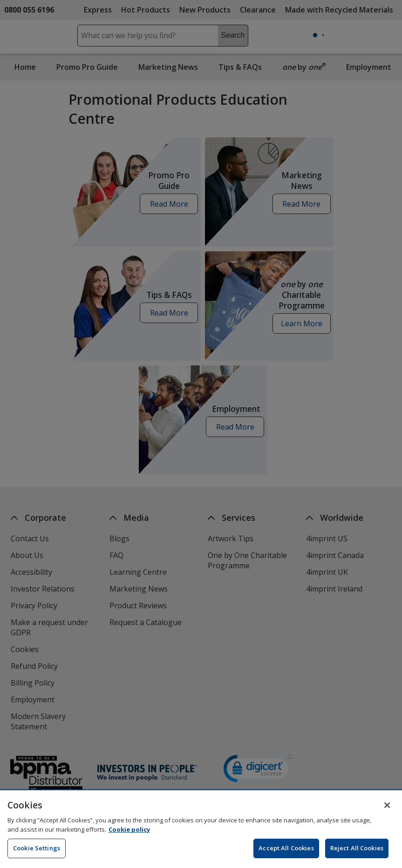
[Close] (387, 811)
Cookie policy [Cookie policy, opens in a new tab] (129, 835)
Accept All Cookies (286, 854)
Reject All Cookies (357, 854)
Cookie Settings (37, 854)
